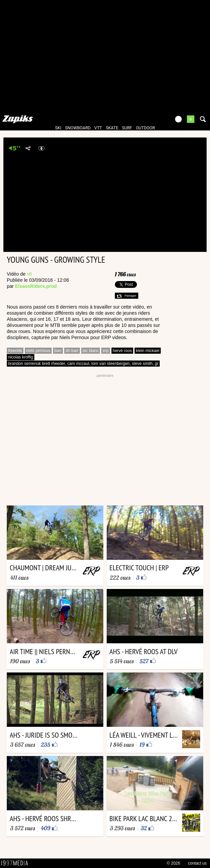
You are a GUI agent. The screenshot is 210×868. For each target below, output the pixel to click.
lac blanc (91, 351)
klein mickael (148, 351)
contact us (197, 863)
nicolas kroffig (21, 357)
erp (106, 351)
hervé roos (122, 351)
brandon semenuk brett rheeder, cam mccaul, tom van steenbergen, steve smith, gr (83, 364)
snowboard (78, 128)
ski (58, 128)
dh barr (72, 351)
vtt (98, 128)
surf (127, 128)
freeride (15, 351)
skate (112, 128)
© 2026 (173, 863)
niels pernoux (38, 351)
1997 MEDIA (17, 863)
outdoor (145, 128)
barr (58, 351)
